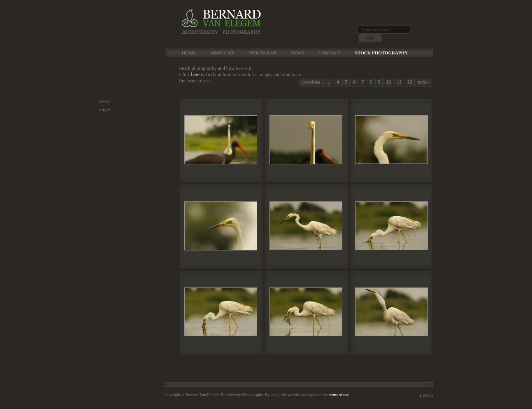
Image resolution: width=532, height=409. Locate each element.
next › (424, 82)
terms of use (339, 395)
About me (222, 53)
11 (399, 82)
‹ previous (310, 82)
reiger (105, 110)
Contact (330, 53)
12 (410, 82)
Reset (105, 101)
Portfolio (263, 53)
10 (388, 82)
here (196, 75)
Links (426, 395)
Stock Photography (381, 53)
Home (189, 53)
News (297, 53)
